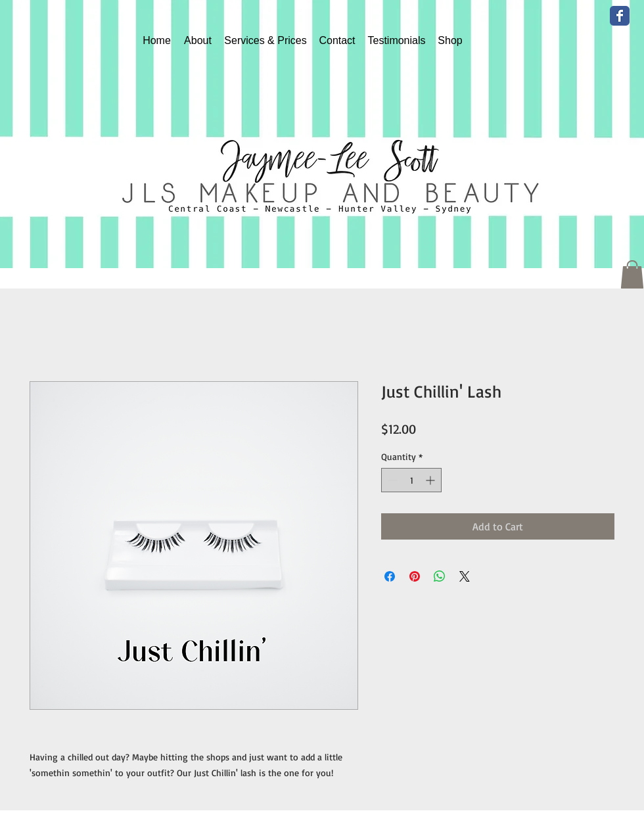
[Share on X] (465, 576)
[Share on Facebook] (390, 576)
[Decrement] (391, 480)
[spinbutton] (411, 480)
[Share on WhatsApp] (440, 576)
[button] (632, 274)
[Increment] (431, 480)
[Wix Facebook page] (620, 16)
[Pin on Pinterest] (415, 576)
